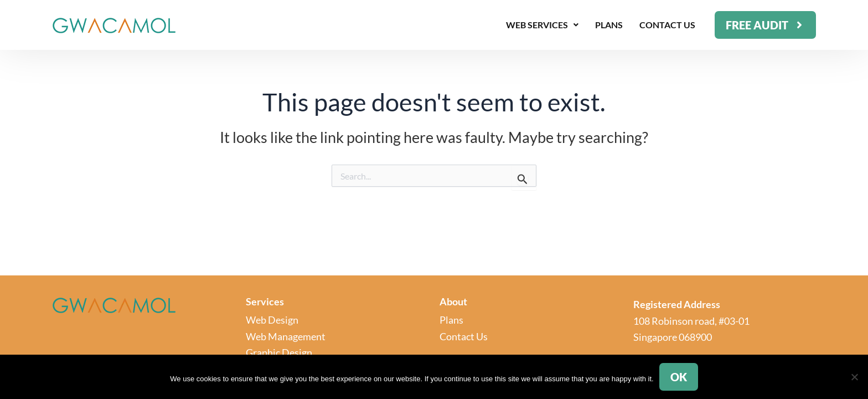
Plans (609, 25)
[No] (854, 377)
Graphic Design (279, 352)
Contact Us (667, 25)
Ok (679, 377)
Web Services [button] (542, 25)
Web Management (286, 336)
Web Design (272, 320)
